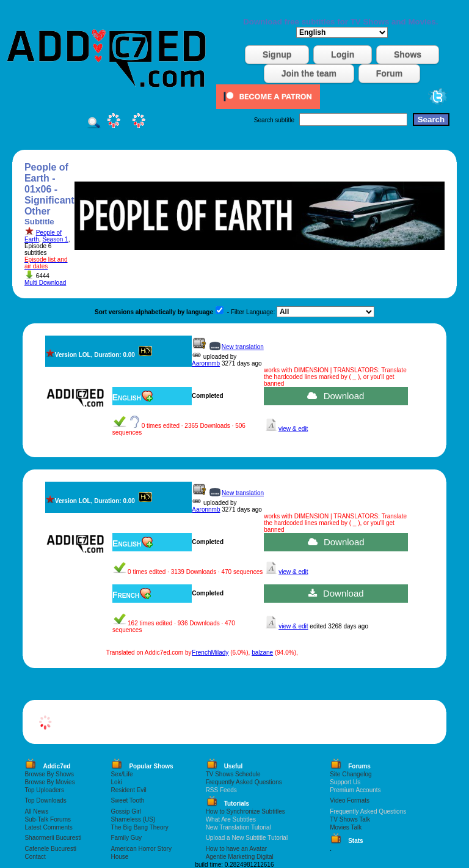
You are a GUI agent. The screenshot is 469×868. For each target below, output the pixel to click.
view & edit (293, 429)
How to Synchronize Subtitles (245, 811)
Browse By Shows (49, 774)
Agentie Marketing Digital (240, 857)
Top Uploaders (44, 790)
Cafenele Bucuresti (50, 849)
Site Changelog (351, 774)
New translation (243, 347)
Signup (277, 54)
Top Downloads (45, 800)
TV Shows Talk (350, 819)
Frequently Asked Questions (244, 782)
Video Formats (350, 800)
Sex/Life (122, 774)
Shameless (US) (133, 819)
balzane (262, 653)
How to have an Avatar (236, 849)
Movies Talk (346, 827)
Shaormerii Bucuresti (53, 838)
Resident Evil (128, 790)
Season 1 (55, 239)
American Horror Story (141, 849)
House (119, 857)
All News (36, 811)
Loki (116, 782)
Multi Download (45, 283)
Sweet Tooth (127, 800)
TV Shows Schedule (233, 774)
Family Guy (126, 838)
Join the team (309, 73)
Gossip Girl (125, 811)
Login (343, 54)
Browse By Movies (49, 782)
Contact (35, 857)
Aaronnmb (206, 363)
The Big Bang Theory (139, 827)
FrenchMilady (210, 653)
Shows (408, 54)
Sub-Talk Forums (48, 819)
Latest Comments (48, 827)
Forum (390, 73)
